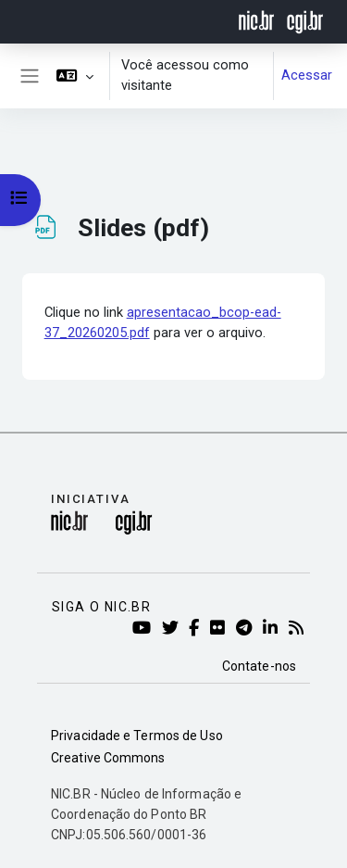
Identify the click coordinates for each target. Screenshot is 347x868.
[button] (75, 76)
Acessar (307, 75)
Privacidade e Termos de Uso (137, 736)
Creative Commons (108, 758)
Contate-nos (259, 666)
